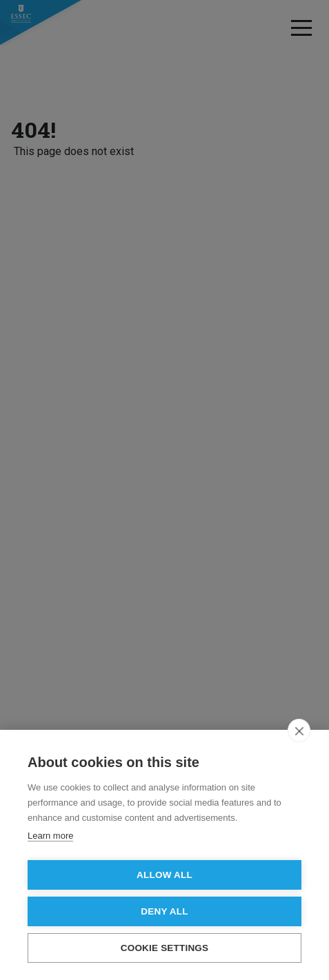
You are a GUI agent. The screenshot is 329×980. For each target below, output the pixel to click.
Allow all (164, 875)
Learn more (50, 836)
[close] (299, 731)
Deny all (164, 911)
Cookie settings (165, 948)
